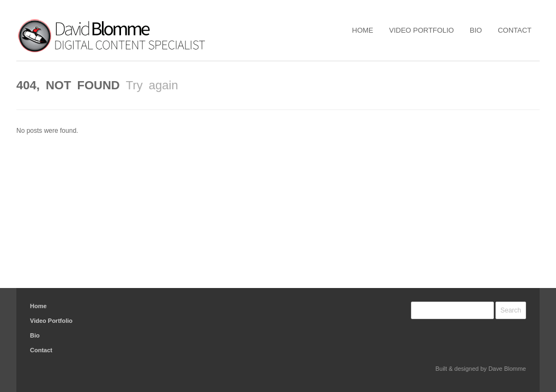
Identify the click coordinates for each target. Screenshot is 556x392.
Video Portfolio (422, 30)
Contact (515, 30)
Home (363, 30)
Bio (476, 30)
